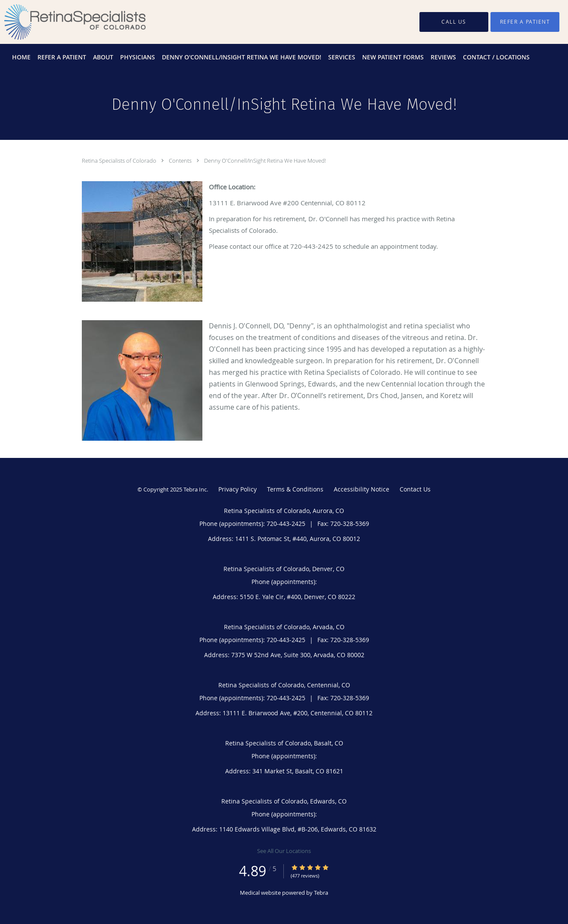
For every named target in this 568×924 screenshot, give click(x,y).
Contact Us (415, 489)
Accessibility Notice (362, 489)
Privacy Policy (237, 489)
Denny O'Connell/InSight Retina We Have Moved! (265, 161)
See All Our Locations (284, 851)
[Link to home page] (62, 22)
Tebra (321, 893)
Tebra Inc (195, 489)
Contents (181, 161)
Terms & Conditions (295, 489)
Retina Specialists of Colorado (120, 161)
